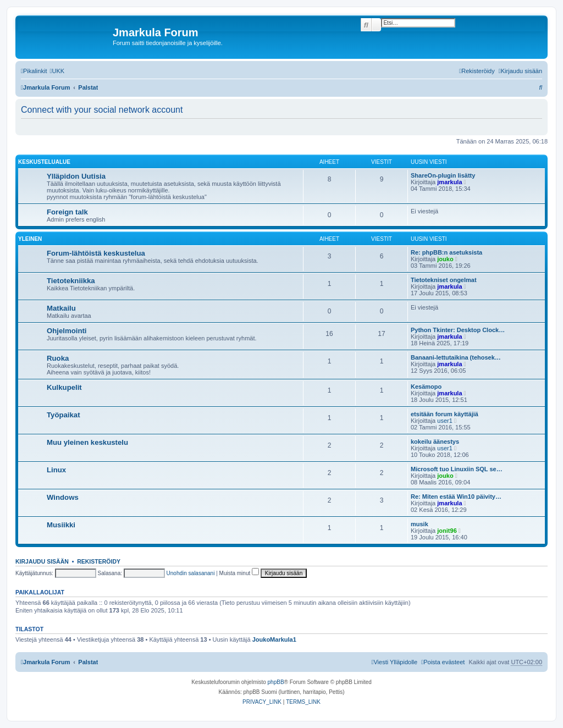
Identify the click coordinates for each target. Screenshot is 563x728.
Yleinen (30, 239)
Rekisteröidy (99, 561)
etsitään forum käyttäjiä (445, 414)
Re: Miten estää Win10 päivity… (456, 497)
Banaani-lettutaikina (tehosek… (456, 357)
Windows (63, 497)
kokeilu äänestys (435, 442)
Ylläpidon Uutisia (76, 176)
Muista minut (239, 573)
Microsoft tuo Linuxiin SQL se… (457, 469)
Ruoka (58, 358)
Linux (56, 470)
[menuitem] (57, 71)
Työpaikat (64, 415)
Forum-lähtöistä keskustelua (96, 253)
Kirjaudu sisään (42, 561)
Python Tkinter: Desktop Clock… (458, 330)
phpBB (276, 682)
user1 (445, 421)
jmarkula (449, 182)
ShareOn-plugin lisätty (443, 175)
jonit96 (447, 531)
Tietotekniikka (71, 281)
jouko (445, 259)
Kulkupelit (64, 387)
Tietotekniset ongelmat (444, 280)
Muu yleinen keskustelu (87, 442)
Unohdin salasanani (191, 573)
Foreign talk (67, 212)
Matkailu (61, 308)
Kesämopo (426, 387)
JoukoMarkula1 (274, 639)
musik (420, 524)
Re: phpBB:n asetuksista (446, 252)
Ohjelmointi (67, 331)
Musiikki (61, 525)
